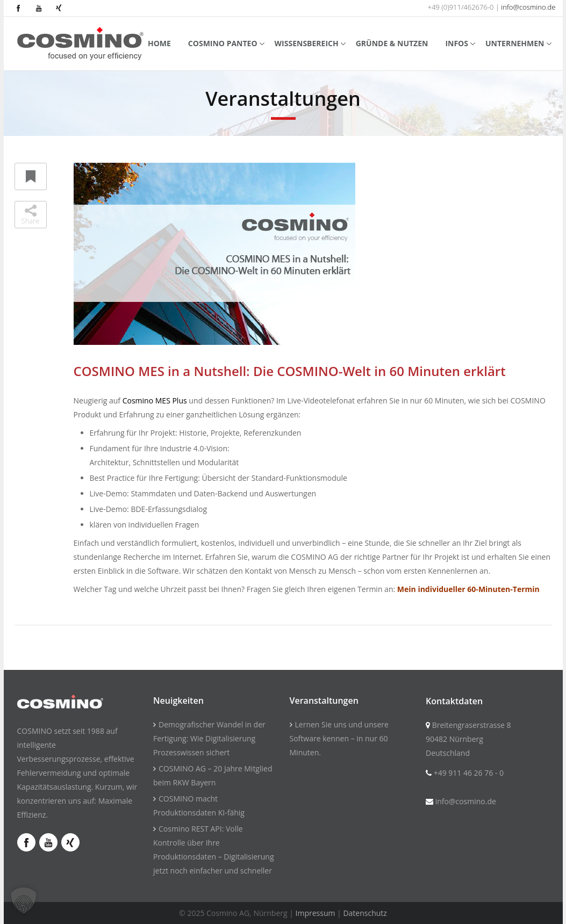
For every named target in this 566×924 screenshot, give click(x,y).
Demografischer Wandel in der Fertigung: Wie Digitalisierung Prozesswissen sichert (209, 738)
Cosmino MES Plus (155, 400)
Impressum (316, 913)
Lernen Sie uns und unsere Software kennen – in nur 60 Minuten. (339, 738)
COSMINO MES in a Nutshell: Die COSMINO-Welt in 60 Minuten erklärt (290, 371)
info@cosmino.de (528, 7)
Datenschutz (365, 913)
